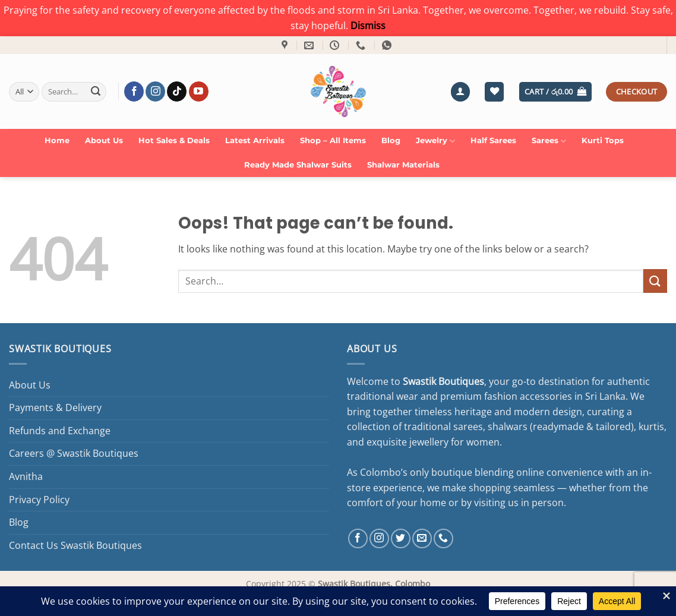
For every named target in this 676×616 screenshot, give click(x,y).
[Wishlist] (494, 92)
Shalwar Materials (403, 165)
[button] (460, 92)
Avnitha (26, 476)
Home (57, 140)
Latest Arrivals (255, 140)
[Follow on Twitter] (401, 538)
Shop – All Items (333, 140)
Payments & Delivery (55, 407)
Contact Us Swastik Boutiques (75, 545)
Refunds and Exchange (60, 431)
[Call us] (443, 538)
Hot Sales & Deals (174, 140)
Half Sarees (493, 140)
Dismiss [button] (368, 26)
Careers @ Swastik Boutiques (74, 453)
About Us (104, 140)
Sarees (549, 141)
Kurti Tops (603, 140)
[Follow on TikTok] (177, 91)
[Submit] (96, 91)
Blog (391, 140)
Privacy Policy (39, 500)
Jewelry (435, 141)
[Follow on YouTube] (199, 91)
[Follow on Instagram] (155, 91)
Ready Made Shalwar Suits (298, 165)
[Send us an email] (422, 538)
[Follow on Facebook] (134, 91)
